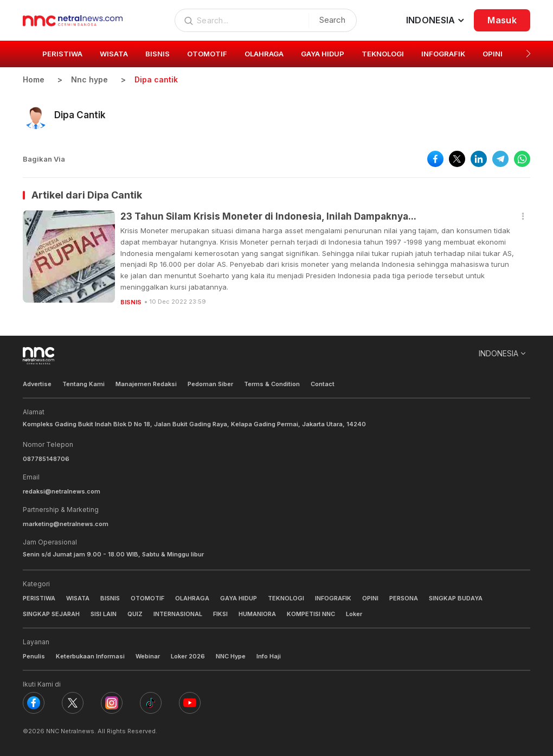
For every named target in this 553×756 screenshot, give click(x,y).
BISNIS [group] (157, 54)
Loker (354, 614)
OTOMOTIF (147, 598)
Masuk (502, 20)
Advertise (37, 384)
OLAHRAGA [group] (264, 54)
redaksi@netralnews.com (62, 491)
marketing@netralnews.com (66, 524)
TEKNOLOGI (286, 598)
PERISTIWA (39, 598)
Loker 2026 (188, 656)
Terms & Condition (272, 384)
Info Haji (269, 656)
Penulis (34, 656)
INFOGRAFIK (333, 598)
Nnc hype (89, 79)
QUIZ (135, 614)
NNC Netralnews (70, 731)
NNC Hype (231, 656)
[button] (528, 54)
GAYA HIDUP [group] (323, 54)
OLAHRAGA (192, 598)
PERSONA (404, 598)
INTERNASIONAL (178, 614)
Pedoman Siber (210, 384)
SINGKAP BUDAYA (456, 598)
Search (332, 20)
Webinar (148, 656)
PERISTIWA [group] (62, 54)
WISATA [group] (114, 54)
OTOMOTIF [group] (207, 54)
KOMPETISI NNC (311, 614)
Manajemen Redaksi (146, 384)
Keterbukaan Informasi (90, 656)
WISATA (78, 598)
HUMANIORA (257, 614)
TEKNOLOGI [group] (383, 54)
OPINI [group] (493, 54)
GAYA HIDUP (239, 598)
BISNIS (131, 302)
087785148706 (46, 459)
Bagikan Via (44, 159)
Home (34, 79)
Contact (323, 384)
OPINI (370, 598)
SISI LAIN (104, 614)
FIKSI (220, 614)
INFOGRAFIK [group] (443, 54)
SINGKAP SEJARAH (51, 614)
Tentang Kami (83, 384)
